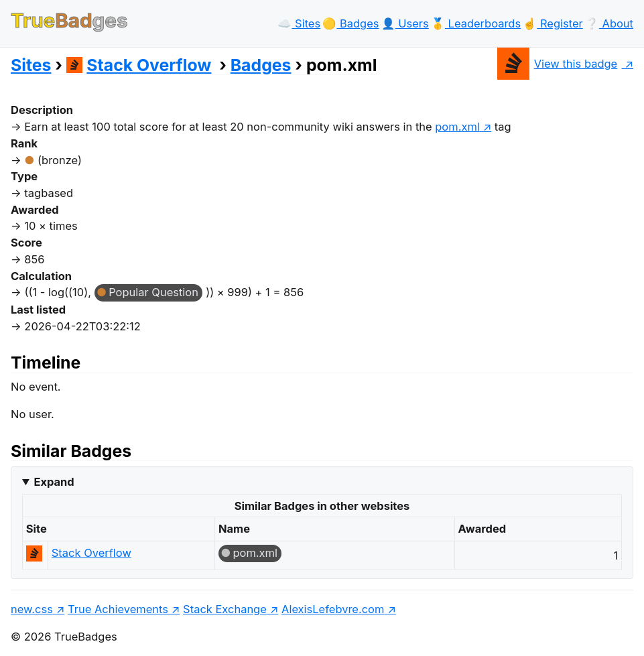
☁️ (299, 23)
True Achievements (118, 609)
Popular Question (153, 292)
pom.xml (255, 553)
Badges (261, 65)
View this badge (557, 64)
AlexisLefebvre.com (333, 609)
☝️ (553, 23)
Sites (31, 65)
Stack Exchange (225, 609)
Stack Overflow (139, 65)
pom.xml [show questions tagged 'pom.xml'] (457, 127)
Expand (54, 482)
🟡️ (350, 23)
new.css (32, 609)
